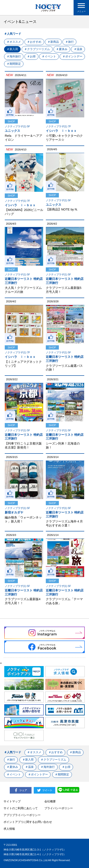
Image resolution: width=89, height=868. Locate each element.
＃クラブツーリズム (38, 49)
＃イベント (65, 56)
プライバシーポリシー (59, 808)
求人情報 (9, 829)
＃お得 (47, 56)
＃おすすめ (35, 42)
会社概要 (50, 801)
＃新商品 (54, 42)
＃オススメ (14, 42)
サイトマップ (12, 801)
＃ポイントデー (17, 64)
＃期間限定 (41, 64)
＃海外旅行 (29, 56)
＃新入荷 (13, 49)
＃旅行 (71, 42)
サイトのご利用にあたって (21, 808)
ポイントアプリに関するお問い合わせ (28, 822)
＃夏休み (63, 49)
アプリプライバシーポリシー (22, 815)
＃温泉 (11, 56)
